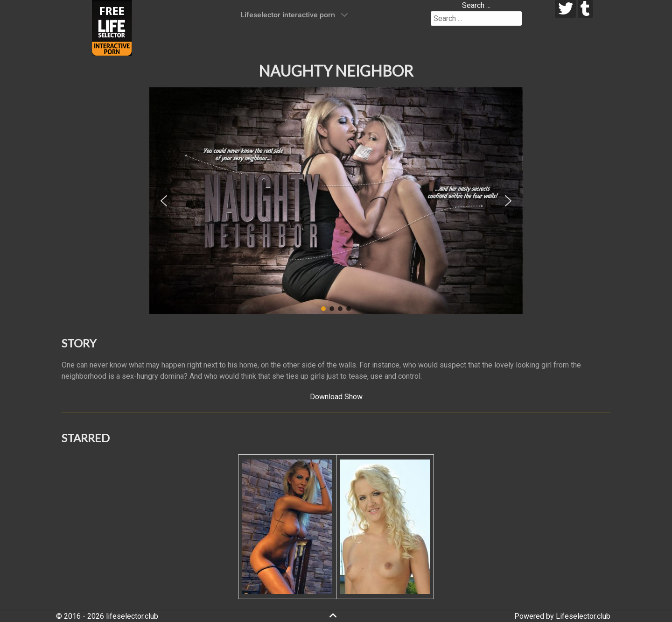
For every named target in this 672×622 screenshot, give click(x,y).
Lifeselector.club (583, 616)
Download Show (336, 397)
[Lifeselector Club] (112, 27)
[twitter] (565, 9)
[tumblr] (585, 9)
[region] (336, 201)
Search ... (476, 5)
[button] (164, 201)
